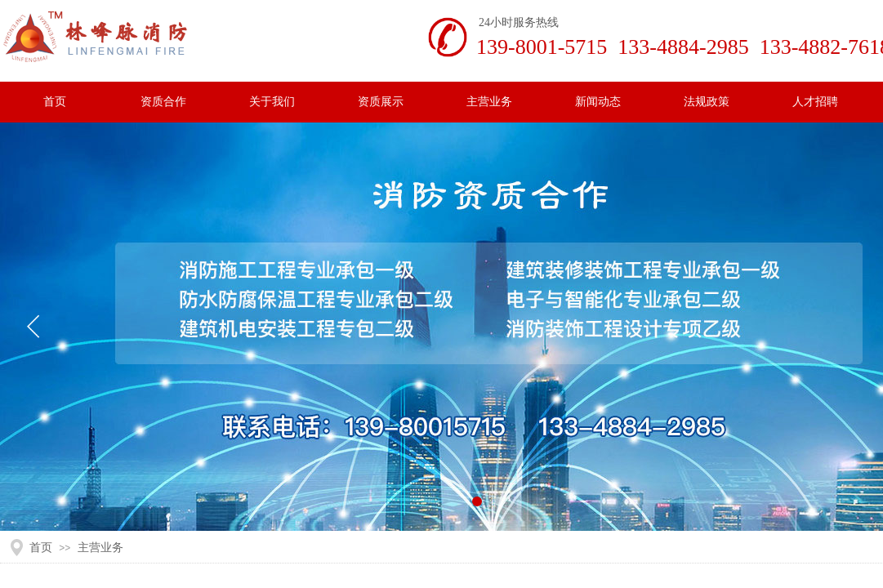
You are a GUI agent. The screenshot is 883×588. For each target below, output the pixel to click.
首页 (41, 548)
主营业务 (100, 548)
